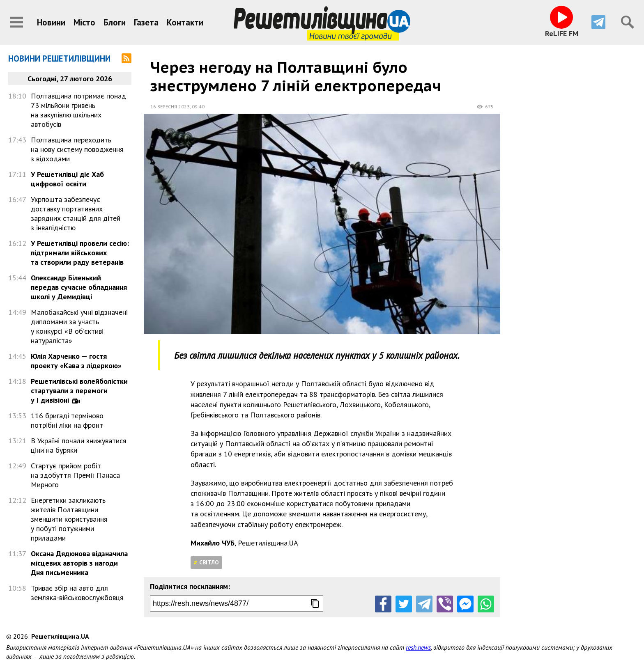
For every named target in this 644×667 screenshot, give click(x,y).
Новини (51, 22)
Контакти (185, 22)
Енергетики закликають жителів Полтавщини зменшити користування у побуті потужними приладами (69, 519)
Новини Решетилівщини (59, 58)
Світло (209, 562)
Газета (146, 22)
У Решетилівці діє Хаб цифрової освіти (67, 179)
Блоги (115, 22)
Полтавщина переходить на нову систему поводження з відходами (77, 149)
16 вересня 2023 (170, 107)
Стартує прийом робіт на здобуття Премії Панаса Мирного (75, 475)
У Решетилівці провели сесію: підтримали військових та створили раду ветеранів (80, 253)
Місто (84, 22)
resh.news (418, 647)
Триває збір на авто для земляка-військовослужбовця (77, 593)
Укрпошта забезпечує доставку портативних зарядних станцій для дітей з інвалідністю (76, 213)
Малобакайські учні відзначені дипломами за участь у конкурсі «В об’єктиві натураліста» (79, 326)
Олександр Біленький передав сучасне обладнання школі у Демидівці (79, 287)
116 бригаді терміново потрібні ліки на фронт (67, 420)
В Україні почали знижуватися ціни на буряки (79, 445)
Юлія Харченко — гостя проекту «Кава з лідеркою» (76, 361)
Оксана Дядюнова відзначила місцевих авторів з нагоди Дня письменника (79, 563)
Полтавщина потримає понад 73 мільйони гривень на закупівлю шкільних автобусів (78, 110)
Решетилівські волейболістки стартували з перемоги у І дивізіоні (79, 391)
